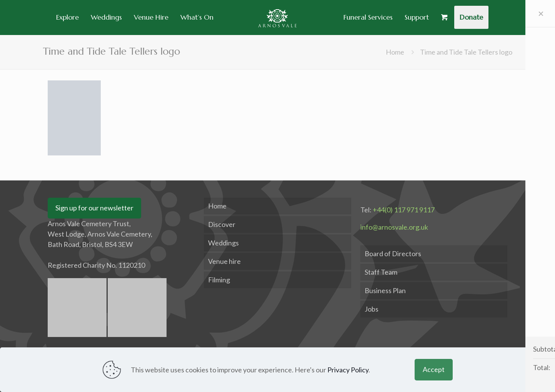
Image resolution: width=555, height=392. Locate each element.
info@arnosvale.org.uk (394, 227)
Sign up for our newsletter (94, 208)
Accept (434, 369)
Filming (219, 280)
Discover (222, 224)
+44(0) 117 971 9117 (404, 210)
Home (395, 52)
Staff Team (381, 272)
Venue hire (224, 261)
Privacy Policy (348, 370)
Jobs (372, 309)
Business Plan (385, 290)
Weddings (223, 243)
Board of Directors (393, 254)
